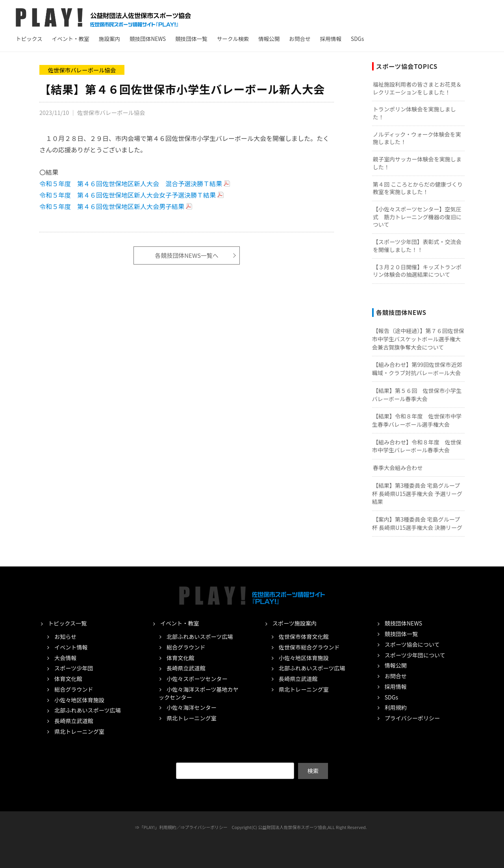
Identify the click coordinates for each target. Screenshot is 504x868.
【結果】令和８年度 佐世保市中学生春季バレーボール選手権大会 (417, 420)
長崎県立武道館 (74, 721)
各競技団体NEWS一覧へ (187, 255)
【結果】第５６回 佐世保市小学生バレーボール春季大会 (417, 395)
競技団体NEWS (148, 39)
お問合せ (300, 39)
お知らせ (65, 637)
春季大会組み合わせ (398, 468)
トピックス (29, 39)
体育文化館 (68, 679)
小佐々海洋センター (192, 707)
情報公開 (269, 39)
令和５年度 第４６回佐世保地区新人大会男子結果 (112, 206)
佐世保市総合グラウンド (309, 647)
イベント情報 (71, 647)
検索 (313, 771)
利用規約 (396, 707)
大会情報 (65, 658)
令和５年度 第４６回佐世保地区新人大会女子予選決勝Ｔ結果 (128, 195)
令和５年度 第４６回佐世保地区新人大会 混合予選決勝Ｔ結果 (131, 183)
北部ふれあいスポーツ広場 (88, 710)
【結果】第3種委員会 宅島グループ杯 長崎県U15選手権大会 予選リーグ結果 (417, 493)
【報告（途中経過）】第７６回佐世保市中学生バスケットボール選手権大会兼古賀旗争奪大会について (418, 339)
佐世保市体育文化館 (304, 637)
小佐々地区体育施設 (79, 700)
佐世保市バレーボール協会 (82, 70)
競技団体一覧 (191, 39)
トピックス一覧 (67, 623)
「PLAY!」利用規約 (158, 827)
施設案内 (109, 39)
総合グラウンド (74, 689)
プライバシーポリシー (412, 718)
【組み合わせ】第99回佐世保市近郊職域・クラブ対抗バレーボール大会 (417, 369)
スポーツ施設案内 (295, 623)
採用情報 (331, 39)
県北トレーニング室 (79, 731)
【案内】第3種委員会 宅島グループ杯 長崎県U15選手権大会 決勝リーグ (417, 523)
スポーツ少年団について (415, 655)
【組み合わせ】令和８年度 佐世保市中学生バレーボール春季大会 (417, 446)
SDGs (357, 39)
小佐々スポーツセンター (197, 679)
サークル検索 (233, 39)
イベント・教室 (71, 39)
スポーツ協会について (412, 644)
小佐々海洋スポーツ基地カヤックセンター (199, 693)
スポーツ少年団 (74, 668)
